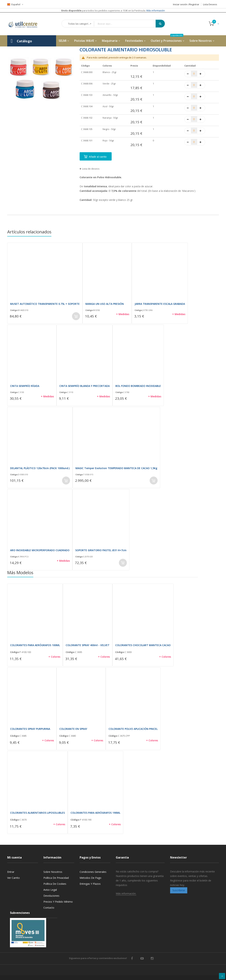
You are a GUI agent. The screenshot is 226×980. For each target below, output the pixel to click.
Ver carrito (13, 878)
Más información (155, 10)
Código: (14, 310)
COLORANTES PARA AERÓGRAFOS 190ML (95, 813)
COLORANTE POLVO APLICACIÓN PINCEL (133, 729)
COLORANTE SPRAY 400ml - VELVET (88, 645)
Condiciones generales (93, 872)
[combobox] (127, 24)
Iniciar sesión (180, 4)
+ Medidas (123, 314)
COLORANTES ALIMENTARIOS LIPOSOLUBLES (37, 813)
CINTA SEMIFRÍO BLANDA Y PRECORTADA (85, 386)
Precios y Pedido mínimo (58, 902)
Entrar (11, 872)
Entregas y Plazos (90, 884)
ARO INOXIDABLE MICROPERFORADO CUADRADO (40, 550)
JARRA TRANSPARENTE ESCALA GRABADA (160, 304)
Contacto (49, 908)
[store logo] (25, 24)
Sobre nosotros (53, 872)
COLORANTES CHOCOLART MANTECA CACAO (143, 645)
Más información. (126, 893)
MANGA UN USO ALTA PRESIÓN (105, 304)
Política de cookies (55, 884)
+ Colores (54, 657)
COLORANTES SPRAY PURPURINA (30, 729)
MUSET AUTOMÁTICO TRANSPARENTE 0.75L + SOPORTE (45, 304)
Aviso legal (50, 890)
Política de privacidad (56, 878)
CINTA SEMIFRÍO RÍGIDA (25, 386)
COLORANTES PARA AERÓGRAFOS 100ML (35, 645)
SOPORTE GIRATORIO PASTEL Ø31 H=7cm (101, 550)
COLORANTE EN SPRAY (73, 729)
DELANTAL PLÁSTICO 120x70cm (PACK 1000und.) (40, 468)
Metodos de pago (90, 878)
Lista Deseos (210, 4)
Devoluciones (51, 896)
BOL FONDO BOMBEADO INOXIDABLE (138, 386)
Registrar (194, 4)
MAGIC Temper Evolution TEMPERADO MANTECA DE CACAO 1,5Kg (116, 468)
